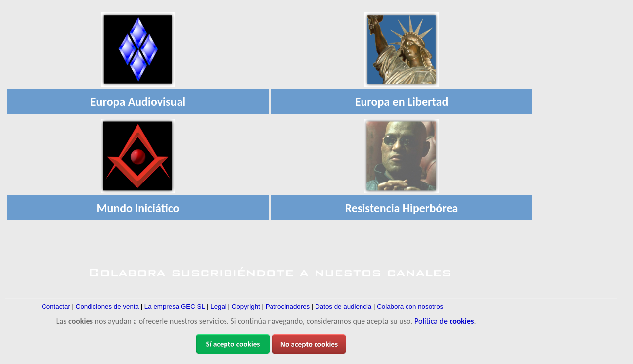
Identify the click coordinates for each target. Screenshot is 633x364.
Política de (444, 321)
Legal (218, 306)
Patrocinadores (288, 306)
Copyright (246, 306)
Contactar (56, 306)
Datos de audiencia (343, 306)
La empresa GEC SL (175, 306)
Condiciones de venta (107, 306)
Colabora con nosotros (410, 306)
